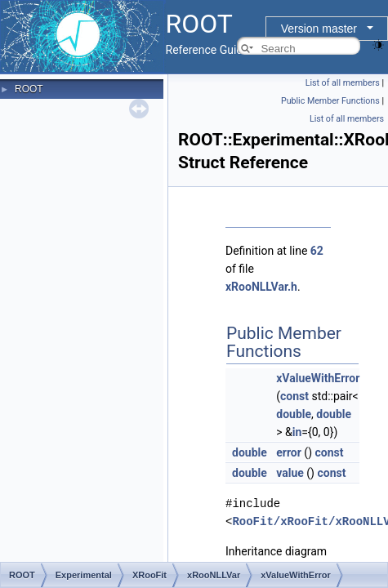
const (294, 396)
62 (317, 251)
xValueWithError (318, 378)
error (289, 452)
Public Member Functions (330, 101)
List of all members (343, 83)
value (290, 473)
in (297, 432)
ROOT (29, 89)
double (294, 414)
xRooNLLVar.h (261, 287)
